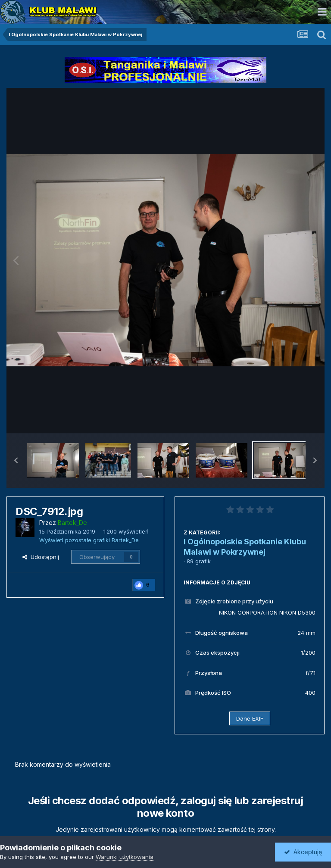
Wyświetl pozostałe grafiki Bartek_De (89, 540)
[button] (16, 460)
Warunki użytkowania (125, 857)
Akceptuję (303, 852)
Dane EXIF (250, 718)
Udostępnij (41, 557)
